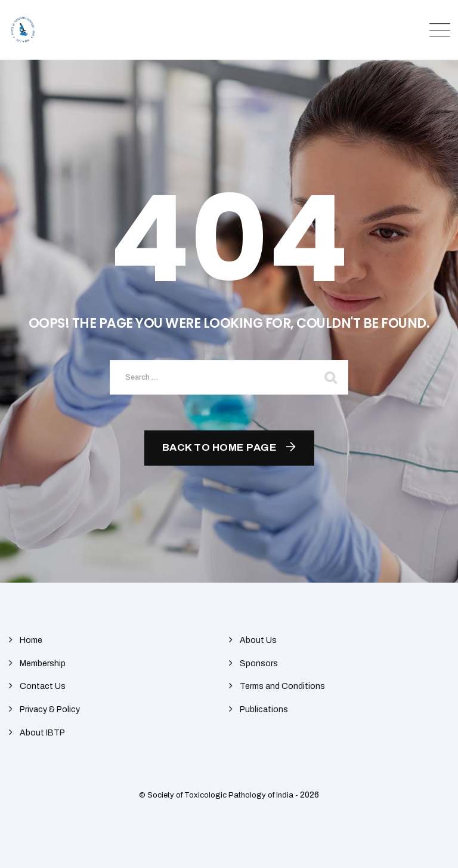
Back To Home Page (220, 447)
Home (31, 640)
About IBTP (42, 733)
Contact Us (43, 686)
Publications (264, 710)
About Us (258, 640)
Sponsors (259, 664)
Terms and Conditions (282, 686)
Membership (43, 664)
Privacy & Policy (50, 710)
